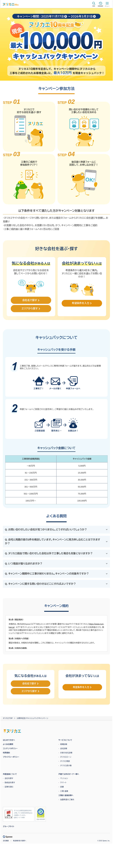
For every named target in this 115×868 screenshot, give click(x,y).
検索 (94, 4)
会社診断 (64, 748)
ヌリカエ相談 (65, 760)
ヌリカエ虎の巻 (66, 765)
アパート (63, 782)
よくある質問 (8, 743)
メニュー (107, 4)
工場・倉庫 (64, 790)
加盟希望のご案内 (67, 799)
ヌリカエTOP (8, 717)
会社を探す (9, 777)
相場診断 (64, 743)
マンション (64, 777)
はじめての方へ (9, 739)
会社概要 (6, 840)
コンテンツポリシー (10, 748)
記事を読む (9, 786)
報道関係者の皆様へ (20, 840)
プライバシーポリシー (11, 756)
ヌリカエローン (66, 756)
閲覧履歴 (100, 4)
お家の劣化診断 (66, 752)
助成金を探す (10, 782)
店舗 (62, 786)
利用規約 (6, 752)
